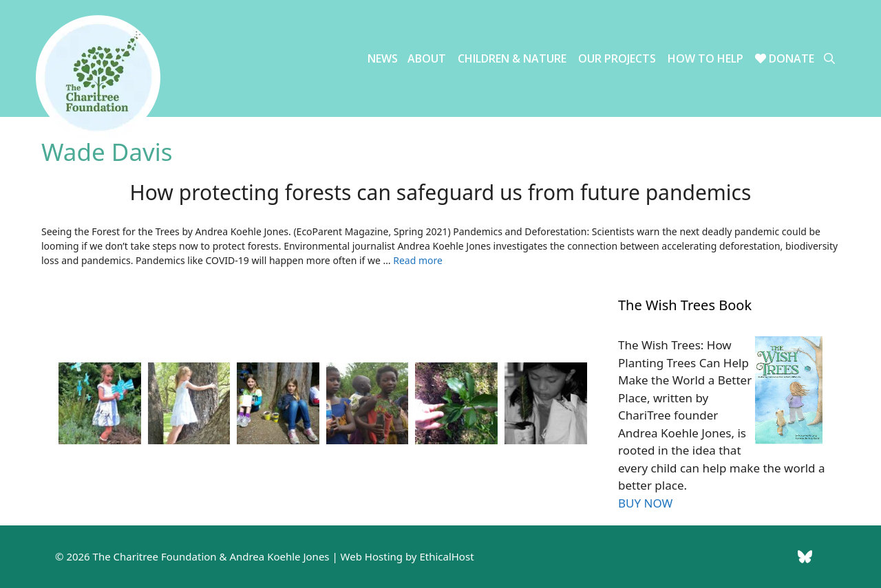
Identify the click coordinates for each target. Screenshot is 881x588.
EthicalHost (446, 556)
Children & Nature (512, 58)
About (427, 58)
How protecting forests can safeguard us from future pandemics (441, 192)
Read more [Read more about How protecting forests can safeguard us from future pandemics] (418, 260)
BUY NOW (645, 503)
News (383, 58)
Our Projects (617, 58)
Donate (785, 58)
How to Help (705, 58)
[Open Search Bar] (829, 59)
